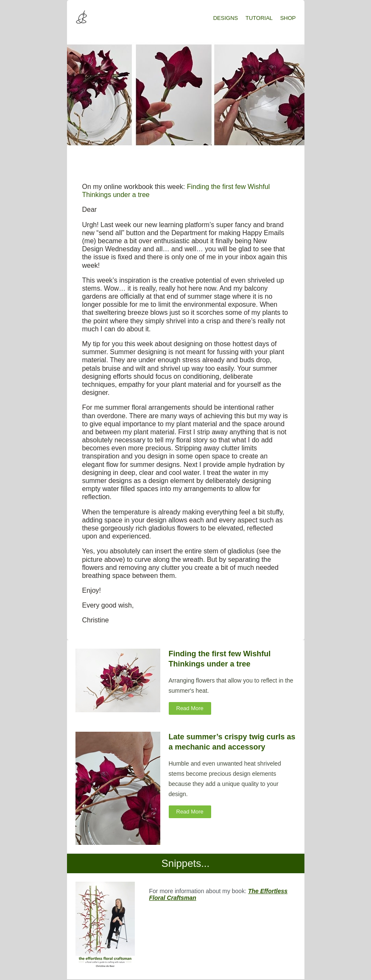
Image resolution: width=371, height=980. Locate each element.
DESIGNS (226, 18)
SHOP (288, 18)
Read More (190, 708)
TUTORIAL (259, 18)
